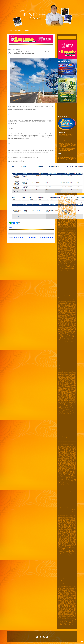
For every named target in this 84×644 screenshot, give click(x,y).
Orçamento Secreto (73, 494)
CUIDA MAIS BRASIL (71, 327)
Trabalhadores (74, 587)
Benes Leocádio (60, 319)
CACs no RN (63, 323)
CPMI (59, 327)
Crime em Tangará (66, 362)
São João (66, 208)
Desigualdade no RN (65, 373)
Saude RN (64, 182)
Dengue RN (70, 242)
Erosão (66, 393)
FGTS (66, 184)
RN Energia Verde (61, 544)
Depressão (59, 371)
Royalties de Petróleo (67, 562)
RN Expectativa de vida (71, 545)
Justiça (59, 222)
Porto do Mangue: (68, 528)
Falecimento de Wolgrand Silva (63, 398)
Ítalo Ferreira (66, 622)
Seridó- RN (70, 572)
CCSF (69, 323)
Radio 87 (68, 548)
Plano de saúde (67, 519)
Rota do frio (60, 561)
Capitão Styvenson (73, 331)
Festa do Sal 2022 (69, 406)
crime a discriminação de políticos (67, 610)
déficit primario (62, 612)
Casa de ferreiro (63, 338)
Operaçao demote (63, 483)
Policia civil (66, 177)
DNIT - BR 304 (67, 367)
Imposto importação (61, 427)
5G (64, 209)
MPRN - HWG (60, 450)
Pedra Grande (74, 261)
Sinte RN (59, 575)
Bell (75, 318)
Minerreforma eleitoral (67, 466)
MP (60, 448)
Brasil (69, 165)
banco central (62, 609)
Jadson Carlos (64, 433)
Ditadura (59, 377)
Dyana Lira (60, 199)
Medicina (72, 463)
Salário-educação (73, 566)
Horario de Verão (60, 424)
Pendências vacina (61, 513)
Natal (61, 160)
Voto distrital (61, 605)
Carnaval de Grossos (68, 334)
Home (10, 30)
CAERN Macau (69, 169)
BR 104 (70, 313)
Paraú (75, 507)
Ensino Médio (74, 392)
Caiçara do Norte (69, 212)
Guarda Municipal (66, 251)
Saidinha (67, 565)
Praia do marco (65, 530)
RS (66, 225)
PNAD (73, 501)
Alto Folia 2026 (65, 299)
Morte (75, 190)
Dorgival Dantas (63, 378)
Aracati (72, 302)
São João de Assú (69, 579)
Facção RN (60, 397)
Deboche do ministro (70, 368)
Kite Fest (74, 435)
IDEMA (59, 221)
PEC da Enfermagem (71, 260)
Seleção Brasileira (65, 570)
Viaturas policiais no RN (63, 601)
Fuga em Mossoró (70, 219)
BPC (67, 313)
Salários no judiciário (67, 567)
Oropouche (63, 494)
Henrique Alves (73, 184)
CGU (74, 323)
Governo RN (60, 176)
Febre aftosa (68, 200)
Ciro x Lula (71, 347)
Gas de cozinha (66, 415)
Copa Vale (62, 356)
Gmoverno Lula (60, 419)
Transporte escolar (65, 588)
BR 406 (75, 313)
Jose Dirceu (63, 434)
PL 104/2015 (68, 500)
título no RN (74, 620)
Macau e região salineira (69, 190)
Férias (62, 414)
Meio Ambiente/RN (63, 464)
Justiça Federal (60, 435)
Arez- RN (66, 303)
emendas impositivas (68, 612)
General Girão (74, 416)
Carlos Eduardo (67, 175)
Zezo (68, 607)
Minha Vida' (72, 466)
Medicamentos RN (68, 463)
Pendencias (70, 167)
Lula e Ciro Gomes (64, 445)
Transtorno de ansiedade (65, 589)
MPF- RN (74, 449)
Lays (64, 437)
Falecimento (74, 397)
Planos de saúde (69, 520)
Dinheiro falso (74, 375)
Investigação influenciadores (62, 431)
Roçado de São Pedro (61, 563)
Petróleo (68, 262)
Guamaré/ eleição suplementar (66, 422)
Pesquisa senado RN (70, 517)
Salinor (64, 566)
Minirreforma (66, 467)
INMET (72, 201)
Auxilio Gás (65, 210)
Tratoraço (70, 589)
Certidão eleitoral (64, 342)
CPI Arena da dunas (67, 234)
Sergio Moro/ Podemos (64, 572)
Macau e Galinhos (73, 457)
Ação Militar (60, 313)
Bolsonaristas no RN (73, 321)
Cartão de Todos (65, 337)
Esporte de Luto (70, 393)
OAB (72, 222)
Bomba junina (72, 322)
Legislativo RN (68, 437)
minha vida (60, 279)
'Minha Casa (60, 281)
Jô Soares (65, 435)
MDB (64, 222)
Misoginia (74, 468)
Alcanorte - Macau (65, 297)
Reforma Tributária (61, 192)
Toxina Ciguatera (68, 587)
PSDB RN (71, 173)
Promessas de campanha (72, 539)
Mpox (69, 204)
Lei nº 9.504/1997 (72, 441)
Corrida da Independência (69, 358)
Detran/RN (72, 243)
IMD (61, 252)
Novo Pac (59, 259)
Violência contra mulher (65, 603)
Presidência (60, 535)
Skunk (65, 576)
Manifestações (68, 459)
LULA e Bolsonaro (67, 436)
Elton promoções (62, 388)
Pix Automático (62, 519)
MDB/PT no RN (67, 255)
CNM (62, 175)
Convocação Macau (68, 355)
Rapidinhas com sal (70, 549)
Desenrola (69, 243)
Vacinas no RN (60, 595)
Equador (64, 393)
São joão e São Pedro (63, 580)
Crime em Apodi (70, 361)
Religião (69, 555)
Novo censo (74, 478)
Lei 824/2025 (72, 437)
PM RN (67, 501)
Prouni (75, 206)
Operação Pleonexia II (69, 490)
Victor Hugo (69, 601)
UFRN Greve (68, 591)
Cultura (72, 365)
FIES (62, 180)
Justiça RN (62, 253)
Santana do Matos (61, 227)
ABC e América (61, 289)
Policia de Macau (71, 522)
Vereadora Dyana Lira (69, 599)
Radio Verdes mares (73, 548)
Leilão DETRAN (64, 442)
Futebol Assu (71, 413)
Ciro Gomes (62, 239)
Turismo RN (60, 228)
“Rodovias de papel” (69, 625)
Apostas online (68, 302)
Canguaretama (66, 197)
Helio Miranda (73, 189)
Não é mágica (73, 481)
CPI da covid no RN (63, 235)
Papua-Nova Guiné (68, 506)
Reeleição (63, 266)
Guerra (70, 251)
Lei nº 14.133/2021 (66, 441)
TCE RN (59, 581)
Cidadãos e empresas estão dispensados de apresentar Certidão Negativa (67, 346)
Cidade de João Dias (68, 345)
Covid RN (63, 198)
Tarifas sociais (74, 582)
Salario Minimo (68, 192)
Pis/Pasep (62, 177)
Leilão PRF (74, 442)
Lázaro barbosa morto (71, 446)
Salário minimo (68, 566)
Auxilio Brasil (60, 178)
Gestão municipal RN (70, 417)
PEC (73, 496)
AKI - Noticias (66, 289)
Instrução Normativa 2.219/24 (63, 429)
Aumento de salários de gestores (71, 309)
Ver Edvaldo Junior (69, 598)
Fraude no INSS (69, 247)
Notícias (69, 181)
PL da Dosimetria (66, 205)
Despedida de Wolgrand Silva (69, 374)
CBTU (67, 323)
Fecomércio (65, 400)
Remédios (66, 226)
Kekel (68, 435)
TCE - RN (74, 580)
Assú (68, 162)
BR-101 (59, 314)
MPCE (68, 449)
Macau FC (65, 455)
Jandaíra (69, 221)
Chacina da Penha (70, 342)
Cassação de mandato (68, 339)
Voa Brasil (61, 209)
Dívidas (65, 379)
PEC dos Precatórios (65, 498)
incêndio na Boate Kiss (67, 614)
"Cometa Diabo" (63, 280)
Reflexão (72, 552)
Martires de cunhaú (66, 461)
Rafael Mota (72, 265)
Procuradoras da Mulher (68, 536)
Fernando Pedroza (70, 403)
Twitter (64, 591)
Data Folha (62, 242)
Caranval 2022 (63, 332)
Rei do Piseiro (65, 555)
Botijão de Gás (64, 211)
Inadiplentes (71, 427)
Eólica (65, 395)
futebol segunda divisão (64, 613)
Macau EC (60, 256)
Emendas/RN (60, 390)
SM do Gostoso (71, 564)
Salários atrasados (61, 567)
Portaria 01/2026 (66, 527)
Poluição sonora (60, 525)
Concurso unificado (73, 239)
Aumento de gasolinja (72, 308)
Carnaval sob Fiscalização (62, 336)
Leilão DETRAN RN (69, 442)
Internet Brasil (65, 221)
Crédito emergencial (68, 365)
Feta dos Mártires (65, 407)
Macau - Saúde (68, 454)
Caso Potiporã (62, 339)
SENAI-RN (63, 564)
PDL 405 (64, 496)
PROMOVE (72, 502)
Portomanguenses (61, 529)
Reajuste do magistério (72, 550)
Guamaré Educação (69, 421)
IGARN (69, 201)
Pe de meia (70, 261)
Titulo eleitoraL (60, 274)
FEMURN (59, 170)
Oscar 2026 (66, 495)
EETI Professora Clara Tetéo (64, 380)
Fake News (63, 397)
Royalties (62, 269)
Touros (72, 208)
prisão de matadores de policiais (67, 618)
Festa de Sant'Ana (70, 404)
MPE (75, 255)
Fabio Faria (74, 396)
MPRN (65, 157)
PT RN (62, 261)
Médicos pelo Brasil (66, 474)
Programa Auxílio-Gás (62, 537)
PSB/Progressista (63, 503)
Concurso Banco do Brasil (71, 349)
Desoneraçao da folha (61, 374)
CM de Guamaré (61, 163)
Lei (61, 222)
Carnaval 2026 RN (65, 333)
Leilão (66, 254)
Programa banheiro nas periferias (70, 538)
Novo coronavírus (61, 479)
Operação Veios (73, 491)
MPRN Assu (69, 450)
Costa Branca (60, 188)
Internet (69, 429)
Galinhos (66, 161)
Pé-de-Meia (62, 265)
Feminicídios (72, 247)
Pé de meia (66, 207)
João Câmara (73, 221)
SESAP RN (65, 171)
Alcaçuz (71, 209)
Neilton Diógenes (69, 476)
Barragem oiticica (63, 318)
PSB (72, 205)
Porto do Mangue (70, 206)
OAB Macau (70, 259)
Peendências (60, 512)
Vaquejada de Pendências (66, 597)
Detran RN (70, 168)
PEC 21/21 (67, 497)
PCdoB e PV (60, 496)
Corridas (64, 359)
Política (75, 191)
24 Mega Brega (62, 230)
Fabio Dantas (64, 247)
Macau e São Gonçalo (72, 256)
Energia (68, 172)
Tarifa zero (69, 582)
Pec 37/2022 (64, 511)
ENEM (69, 164)
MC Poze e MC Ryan (65, 447)
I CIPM (72, 424)
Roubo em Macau (64, 561)
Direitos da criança (73, 376)
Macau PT (63, 456)
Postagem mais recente (16, 238)
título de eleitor (69, 620)
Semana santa (65, 271)
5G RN (72, 230)
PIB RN (73, 499)
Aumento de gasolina (65, 308)
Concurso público (68, 352)
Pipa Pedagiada (71, 518)
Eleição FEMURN (73, 385)
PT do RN (71, 504)
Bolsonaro (70, 163)
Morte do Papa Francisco (65, 471)
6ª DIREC (70, 286)
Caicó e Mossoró (67, 328)
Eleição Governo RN (61, 386)
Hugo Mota (69, 424)
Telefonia (59, 584)
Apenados (74, 301)
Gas (63, 415)
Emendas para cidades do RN (70, 389)
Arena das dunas (61, 303)
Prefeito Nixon (71, 532)
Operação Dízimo (70, 486)
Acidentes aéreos (66, 294)
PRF (70, 205)
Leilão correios (60, 443)
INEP (75, 425)
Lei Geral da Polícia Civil (70, 440)
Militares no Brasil (61, 466)
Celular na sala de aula (62, 213)
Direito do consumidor (66, 376)
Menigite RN (68, 464)
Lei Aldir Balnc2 (68, 439)
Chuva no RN (70, 213)
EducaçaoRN (67, 382)
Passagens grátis (73, 509)
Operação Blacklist (66, 485)
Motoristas (71, 472)
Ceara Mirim (68, 340)
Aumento (74, 195)
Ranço (65, 549)
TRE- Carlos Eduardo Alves (70, 581)
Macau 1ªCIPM (60, 455)
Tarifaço (69, 208)
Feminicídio (68, 247)
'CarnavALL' (74, 280)
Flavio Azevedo (68, 409)
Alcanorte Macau (71, 297)
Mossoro (75, 257)
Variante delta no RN (70, 275)
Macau (11, 228)
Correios (59, 198)
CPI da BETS (69, 325)
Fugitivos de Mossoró (72, 412)
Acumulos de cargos (73, 294)
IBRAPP (59, 252)
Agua (59, 297)
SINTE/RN (70, 269)
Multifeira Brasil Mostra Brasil (62, 258)
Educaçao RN (60, 169)
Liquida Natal (70, 444)
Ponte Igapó (68, 526)
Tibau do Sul (74, 273)
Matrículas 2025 (72, 461)
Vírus (69, 605)
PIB (71, 499)
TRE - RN (64, 581)
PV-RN (61, 505)
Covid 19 (65, 188)
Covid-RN (65, 215)
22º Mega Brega (63, 283)
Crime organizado (70, 215)
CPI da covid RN (62, 326)
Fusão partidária (66, 413)
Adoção (59, 295)
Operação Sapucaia (67, 491)
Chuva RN (67, 343)
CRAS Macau (63, 212)
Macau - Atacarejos (73, 452)
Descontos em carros (67, 372)
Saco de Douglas (63, 565)
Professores (74, 536)
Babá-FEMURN (68, 314)
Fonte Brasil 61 (62, 410)
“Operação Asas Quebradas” (63, 624)
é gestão (62, 623)
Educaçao (74, 168)
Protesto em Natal (73, 540)
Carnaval (71, 178)
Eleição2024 (68, 387)
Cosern (75, 187)
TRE (69, 171)
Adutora (72, 295)
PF (67, 170)
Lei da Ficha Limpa (61, 254)
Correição (64, 358)
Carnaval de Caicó (68, 237)
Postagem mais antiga (46, 238)
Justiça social (72, 253)
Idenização (62, 426)
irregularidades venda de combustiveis (66, 615)
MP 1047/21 (71, 448)
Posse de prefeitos (67, 529)
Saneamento (67, 270)
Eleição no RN (71, 199)
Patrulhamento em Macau (70, 510)
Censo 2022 (67, 341)
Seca (70, 568)
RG (75, 543)
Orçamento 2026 (67, 494)
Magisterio (59, 257)
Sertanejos (74, 572)
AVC (63, 291)
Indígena (61, 428)
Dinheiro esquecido (68, 375)
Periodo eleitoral (60, 514)
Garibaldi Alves (63, 248)
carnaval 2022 (71, 194)
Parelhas (59, 508)
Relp (72, 555)
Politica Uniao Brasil (69, 523)
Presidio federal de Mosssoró (71, 534)
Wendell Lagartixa (61, 606)
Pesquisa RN (64, 191)
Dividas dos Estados (67, 377)
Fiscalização (74, 408)
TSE (59, 164)
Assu (59, 172)
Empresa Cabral (65, 390)
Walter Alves (69, 277)
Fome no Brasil (63, 219)
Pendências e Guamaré (71, 512)
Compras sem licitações (62, 349)
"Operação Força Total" (69, 229)
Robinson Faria (60, 560)
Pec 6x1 (67, 511)
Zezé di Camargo (72, 607)
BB (73, 210)
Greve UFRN (68, 189)
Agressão (69, 296)
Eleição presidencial (63, 387)
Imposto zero (66, 427)
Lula (67, 167)
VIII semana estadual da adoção (64, 593)
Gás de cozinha (69, 180)
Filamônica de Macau (72, 407)
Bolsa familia (67, 321)
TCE (68, 171)
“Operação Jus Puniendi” (62, 625)
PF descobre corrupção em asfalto (64, 499)
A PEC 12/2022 (66, 288)
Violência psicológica (61, 603)
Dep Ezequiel (65, 179)
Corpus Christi (60, 358)
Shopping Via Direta (63, 573)
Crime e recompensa (64, 361)
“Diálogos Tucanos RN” (67, 623)
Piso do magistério (70, 191)
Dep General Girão (73, 370)
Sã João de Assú (72, 577)
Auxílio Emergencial (69, 232)
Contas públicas (73, 354)
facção (59, 613)
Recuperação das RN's (62, 551)
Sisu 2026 (62, 575)
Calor (59, 237)
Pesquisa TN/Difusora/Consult (67, 516)
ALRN (68, 159)
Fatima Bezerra (62, 200)
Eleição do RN (71, 386)
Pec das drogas (71, 511)
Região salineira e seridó (71, 554)
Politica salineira (63, 524)
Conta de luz (70, 214)
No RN (63, 477)
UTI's (64, 592)
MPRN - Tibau (65, 450)
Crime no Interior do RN (62, 363)
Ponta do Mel (64, 526)
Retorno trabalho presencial (62, 558)
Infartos (67, 428)
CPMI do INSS (69, 235)
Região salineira (65, 168)
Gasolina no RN (73, 200)
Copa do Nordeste (61, 357)
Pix (74, 165)
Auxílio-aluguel (64, 312)
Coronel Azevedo (73, 357)
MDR (68, 203)
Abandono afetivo (66, 291)
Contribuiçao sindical (61, 355)
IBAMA (66, 201)
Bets (61, 233)
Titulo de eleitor (61, 194)
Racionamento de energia (62, 548)
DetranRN (64, 172)
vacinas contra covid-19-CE (62, 621)
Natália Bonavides (63, 476)
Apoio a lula (60, 302)
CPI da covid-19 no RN (69, 326)
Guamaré (65, 156)
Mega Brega (60, 204)
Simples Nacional (71, 574)
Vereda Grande (65, 600)
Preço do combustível (66, 535)
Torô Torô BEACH (68, 586)
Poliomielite (71, 263)
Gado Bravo (74, 414)
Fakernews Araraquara (69, 397)
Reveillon (74, 558)
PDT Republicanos (69, 496)
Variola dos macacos (67, 228)
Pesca (64, 514)
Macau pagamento (68, 458)
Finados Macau (63, 408)
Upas (75, 592)
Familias (67, 399)
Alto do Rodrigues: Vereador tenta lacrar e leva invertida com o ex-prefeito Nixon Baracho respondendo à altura (67, 150)
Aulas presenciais (61, 307)
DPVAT (71, 367)
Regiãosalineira (60, 555)
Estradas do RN (62, 394)
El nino (62, 385)
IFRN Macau (60, 167)
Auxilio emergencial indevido (68, 310)
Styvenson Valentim (61, 577)
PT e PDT (63, 223)
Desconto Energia (61, 372)
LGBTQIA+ (62, 436)
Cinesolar (68, 347)
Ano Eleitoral (62, 301)
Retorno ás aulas (70, 558)
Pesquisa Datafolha (72, 224)
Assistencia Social (73, 305)
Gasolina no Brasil (68, 416)
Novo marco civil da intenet (66, 480)
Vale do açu (60, 597)
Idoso (72, 426)
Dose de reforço (70, 378)
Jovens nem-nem (67, 434)
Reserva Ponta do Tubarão (64, 268)
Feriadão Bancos (64, 403)
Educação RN (73, 164)
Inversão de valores (72, 430)
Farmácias (61, 400)
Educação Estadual (73, 382)
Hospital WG (65, 424)
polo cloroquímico (64, 279)
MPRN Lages (71, 451)
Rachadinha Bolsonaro (72, 547)
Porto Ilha (74, 527)
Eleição (75, 188)
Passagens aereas (73, 508)
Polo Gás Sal (68, 524)
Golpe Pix (67, 419)
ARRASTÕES (60, 291)
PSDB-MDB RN (64, 504)
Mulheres (74, 472)
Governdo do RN (68, 250)
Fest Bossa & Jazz (64, 404)
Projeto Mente (60, 539)
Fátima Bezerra (73, 172)
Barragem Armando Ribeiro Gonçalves (65, 196)
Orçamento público (61, 495)
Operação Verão (61, 492)
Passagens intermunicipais (62, 510)
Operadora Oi (71, 482)
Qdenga (63, 543)
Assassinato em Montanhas (71, 304)
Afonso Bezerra (66, 160)
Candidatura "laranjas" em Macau (68, 330)
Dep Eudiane (66, 370)
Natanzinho (74, 475)
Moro (75, 469)
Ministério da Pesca (70, 468)
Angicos (71, 195)
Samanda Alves (63, 270)
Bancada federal (73, 315)
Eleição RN (74, 170)
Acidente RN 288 (70, 292)
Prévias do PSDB (67, 542)
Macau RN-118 (71, 456)
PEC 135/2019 (63, 497)
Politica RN (62, 164)
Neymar (75, 476)
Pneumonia (74, 520)
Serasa (67, 272)
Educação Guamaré (61, 383)
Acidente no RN (60, 294)
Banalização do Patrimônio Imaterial (64, 315)
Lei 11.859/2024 (72, 438)
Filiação (59, 408)
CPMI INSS (62, 327)
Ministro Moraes (71, 467)
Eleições (72, 387)
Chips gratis (63, 343)
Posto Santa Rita (73, 529)
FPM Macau (64, 170)
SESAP (67, 269)
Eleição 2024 (60, 189)
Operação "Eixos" (66, 484)
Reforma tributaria (66, 553)
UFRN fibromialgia (73, 591)
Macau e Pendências (61, 458)
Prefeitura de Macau (66, 532)
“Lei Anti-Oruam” (73, 623)
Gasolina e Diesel (61, 416)
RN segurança (67, 265)
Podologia (65, 206)
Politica (64, 174)
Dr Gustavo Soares (61, 244)
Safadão (75, 269)
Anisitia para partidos (70, 300)
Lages (75, 253)
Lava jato (71, 436)
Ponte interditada (60, 527)
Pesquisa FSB (62, 515)
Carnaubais (74, 162)
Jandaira (66, 181)
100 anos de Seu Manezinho (68, 281)
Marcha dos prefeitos (68, 461)
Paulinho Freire (68, 223)
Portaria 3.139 (71, 527)
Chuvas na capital (64, 344)
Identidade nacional (67, 426)
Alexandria (63, 298)
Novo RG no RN (70, 478)
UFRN (75, 171)
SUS (69, 177)
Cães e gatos (64, 366)
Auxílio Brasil (69, 210)
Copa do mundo (67, 357)
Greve (59, 173)
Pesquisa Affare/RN (68, 514)
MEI (58, 448)
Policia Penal (62, 522)
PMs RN (59, 261)
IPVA (61, 221)
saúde (66, 164)
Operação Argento (73, 484)
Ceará (75, 178)
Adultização (69, 295)
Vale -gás (71, 596)
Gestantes (65, 417)
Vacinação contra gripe (67, 595)
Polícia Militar (74, 525)
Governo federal (61, 201)
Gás (63, 423)
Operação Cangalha (73, 485)
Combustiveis (60, 179)
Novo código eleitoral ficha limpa (69, 479)
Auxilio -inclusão (60, 310)
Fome (59, 410)
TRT (75, 581)
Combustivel (71, 187)
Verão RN (70, 600)
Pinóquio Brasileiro (64, 518)
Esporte (64, 189)
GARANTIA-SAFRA (66, 414)
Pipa (68, 518)
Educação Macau (71, 244)
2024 (67, 282)
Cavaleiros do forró (62, 340)
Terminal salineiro (62, 585)
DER (73, 241)
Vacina (61, 275)
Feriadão (59, 403)
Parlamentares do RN (65, 508)
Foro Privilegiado (67, 410)
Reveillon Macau (61, 559)
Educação (60, 161)
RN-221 (59, 547)
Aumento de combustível (69, 210)
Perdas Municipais (73, 513)
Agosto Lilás (65, 296)
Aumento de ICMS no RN (68, 307)
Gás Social (66, 423)
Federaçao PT (70, 400)
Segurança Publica (64, 569)
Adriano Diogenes (63, 295)
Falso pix (69, 398)
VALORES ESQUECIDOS (68, 274)
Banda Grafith (66, 178)
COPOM (75, 324)
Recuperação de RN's (70, 551)
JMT (58, 433)
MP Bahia (74, 448)
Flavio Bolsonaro (73, 409)
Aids (61, 297)
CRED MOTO (66, 327)
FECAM (70, 395)
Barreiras (67, 318)
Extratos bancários (61, 395)
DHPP (62, 367)
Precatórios (71, 264)
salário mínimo (70, 279)
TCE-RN (62, 273)
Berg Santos (71, 319)
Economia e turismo (66, 381)
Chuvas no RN (61, 165)
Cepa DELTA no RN (73, 341)
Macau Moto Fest (65, 256)
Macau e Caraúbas (66, 457)
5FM (68, 286)
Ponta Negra (60, 526)
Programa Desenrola (61, 538)
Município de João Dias (68, 473)
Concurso (74, 197)
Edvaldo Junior (65, 199)
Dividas (62, 377)
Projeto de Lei (65, 539)
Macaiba (74, 203)
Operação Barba (60, 485)
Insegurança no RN (66, 176)
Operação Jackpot (67, 488)
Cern (71, 238)
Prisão (67, 174)
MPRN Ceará (74, 450)
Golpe (64, 419)
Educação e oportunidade (62, 384)
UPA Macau (60, 592)
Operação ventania (65, 493)
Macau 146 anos (73, 454)
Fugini (67, 412)
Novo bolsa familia (64, 259)
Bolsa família (62, 187)
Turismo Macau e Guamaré (72, 590)
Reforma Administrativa (69, 266)
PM (65, 501)
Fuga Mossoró (74, 247)
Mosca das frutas (65, 472)
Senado (68, 271)
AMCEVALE (64, 186)
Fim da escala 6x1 (63, 247)
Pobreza (59, 521)
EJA (70, 380)
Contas (69, 354)
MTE (69, 452)
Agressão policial (73, 296)
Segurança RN (71, 174)
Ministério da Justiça (63, 468)
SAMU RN (74, 563)
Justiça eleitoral (67, 253)
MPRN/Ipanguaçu (63, 452)
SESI (66, 564)
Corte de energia (69, 240)
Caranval (59, 332)
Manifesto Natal (73, 459)
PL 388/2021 (73, 500)
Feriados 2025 (73, 402)
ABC (73, 288)
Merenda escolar (65, 204)
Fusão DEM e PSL (61, 413)
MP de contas (65, 449)
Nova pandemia (60, 478)
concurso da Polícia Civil (69, 609)
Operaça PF (74, 259)
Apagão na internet (70, 301)
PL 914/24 (63, 501)
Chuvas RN (74, 169)
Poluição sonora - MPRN (67, 525)
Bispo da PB (63, 321)
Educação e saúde (69, 384)
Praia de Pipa (60, 530)
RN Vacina (62, 546)
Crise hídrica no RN (69, 364)
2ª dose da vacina (66, 285)
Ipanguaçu (62, 181)
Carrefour (67, 336)
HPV (72, 423)
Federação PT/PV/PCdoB (64, 401)
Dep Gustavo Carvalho (63, 243)
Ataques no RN (60, 306)
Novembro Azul (74, 258)
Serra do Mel (63, 193)
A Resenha (70, 288)
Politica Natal (63, 523)
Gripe (61, 421)
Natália (59, 476)
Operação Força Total (72, 487)
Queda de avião (67, 543)
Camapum (67, 329)
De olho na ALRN (64, 368)
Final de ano (67, 408)
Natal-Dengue (70, 475)
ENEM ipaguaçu (73, 380)
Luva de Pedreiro (64, 446)
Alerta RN (59, 298)
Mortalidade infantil (61, 470)
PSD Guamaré (70, 503)
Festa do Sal (64, 406)
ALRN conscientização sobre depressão (67, 290)
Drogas (63, 379)
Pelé (59, 262)
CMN (59, 324)
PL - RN (64, 500)
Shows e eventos (62, 574)
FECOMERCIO (74, 395)
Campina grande (60, 330)
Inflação (70, 428)
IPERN (59, 426)
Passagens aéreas (61, 509)
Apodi (75, 177)
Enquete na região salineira (67, 392)
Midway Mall (69, 465)
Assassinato (72, 186)
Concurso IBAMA (61, 350)
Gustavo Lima (60, 423)
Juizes (75, 434)
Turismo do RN (60, 591)
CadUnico (62, 328)
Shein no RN (71, 272)
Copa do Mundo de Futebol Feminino (70, 356)
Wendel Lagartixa (71, 185)
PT (62, 171)
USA (62, 592)
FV (61, 247)
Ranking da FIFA (61, 549)
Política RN (62, 264)
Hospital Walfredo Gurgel (72, 220)
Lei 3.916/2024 (63, 439)
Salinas (59, 270)
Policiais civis (67, 263)
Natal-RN (74, 163)
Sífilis (68, 580)
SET (67, 564)
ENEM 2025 (66, 244)
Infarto (64, 428)
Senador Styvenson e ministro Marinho (66, 571)
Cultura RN (65, 241)
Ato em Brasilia (73, 306)
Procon (62, 536)
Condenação (74, 352)
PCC (75, 495)
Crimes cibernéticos (69, 363)
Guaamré (63, 421)
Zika (72, 277)
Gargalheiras (60, 415)
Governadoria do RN (62, 250)
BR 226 (72, 313)
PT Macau (72, 176)
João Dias (72, 434)
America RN (64, 300)
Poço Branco (66, 264)
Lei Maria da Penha (68, 202)
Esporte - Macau (71, 245)
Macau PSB (60, 456)
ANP (60, 231)
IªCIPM (67, 432)
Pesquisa (62, 206)
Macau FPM (69, 455)
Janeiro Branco (68, 433)
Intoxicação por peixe (65, 430)
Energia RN (60, 392)
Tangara (65, 582)
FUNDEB (65, 180)
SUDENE (74, 226)
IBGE (59, 171)
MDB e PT (65, 203)
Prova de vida (60, 207)
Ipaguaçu (68, 431)
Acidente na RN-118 (73, 293)
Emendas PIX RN (67, 388)
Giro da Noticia (73, 418)
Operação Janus (73, 488)
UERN (75, 174)
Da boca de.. (74, 367)
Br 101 (60, 234)
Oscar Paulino (70, 495)
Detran (75, 198)
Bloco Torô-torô (69, 233)
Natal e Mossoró (64, 475)
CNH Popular (62, 324)
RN (66, 159)
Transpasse (60, 588)
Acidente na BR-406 (66, 293)
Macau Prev (67, 456)
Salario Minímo (60, 566)
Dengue (66, 165)
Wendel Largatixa (73, 605)
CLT (75, 323)
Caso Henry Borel (69, 338)
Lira (73, 444)
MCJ (62, 203)
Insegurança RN (65, 252)
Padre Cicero (69, 505)
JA (69, 432)
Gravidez (61, 420)
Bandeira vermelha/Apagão (62, 316)
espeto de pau (74, 612)
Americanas (66, 231)
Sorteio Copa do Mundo (72, 576)
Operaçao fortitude (69, 483)
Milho (72, 465)
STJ (72, 269)
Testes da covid (72, 585)
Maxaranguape (62, 463)
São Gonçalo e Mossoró (64, 578)
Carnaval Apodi (71, 333)
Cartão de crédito (70, 337)
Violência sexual (67, 603)
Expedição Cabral (73, 394)
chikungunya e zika (67, 278)
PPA (64, 502)
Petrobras (64, 169)
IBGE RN (59, 185)
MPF (65, 173)
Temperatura (63, 584)
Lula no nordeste (71, 445)
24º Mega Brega (70, 284)
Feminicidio (70, 401)
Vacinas (75, 594)
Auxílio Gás (71, 311)
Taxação (63, 583)
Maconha (73, 458)
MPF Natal (71, 203)
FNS (64, 396)
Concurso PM (60, 351)
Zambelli (75, 606)
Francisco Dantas (63, 411)
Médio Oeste (72, 474)
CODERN (66, 324)
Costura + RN (62, 360)
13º (63, 195)
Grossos (59, 251)
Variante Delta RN (73, 597)
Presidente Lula (64, 534)
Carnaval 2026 (60, 333)
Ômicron (59, 175)
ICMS (72, 165)
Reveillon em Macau (67, 559)
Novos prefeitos (60, 481)
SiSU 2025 (66, 574)
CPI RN (67, 187)
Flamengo (59, 409)
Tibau (71, 273)
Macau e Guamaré (65, 185)
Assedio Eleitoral (60, 305)
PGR (75, 260)
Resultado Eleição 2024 (62, 557)
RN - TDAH (68, 544)
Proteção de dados (61, 541)
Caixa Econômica (73, 236)
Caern (63, 161)
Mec (61, 171)
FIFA (62, 396)
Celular (72, 237)
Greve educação (73, 250)
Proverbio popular (61, 542)
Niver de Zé (60, 477)
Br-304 (73, 196)
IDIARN (59, 190)
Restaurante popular (72, 556)
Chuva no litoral (71, 343)
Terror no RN (67, 585)
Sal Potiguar (74, 565)
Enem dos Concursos (72, 390)
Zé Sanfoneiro (63, 608)
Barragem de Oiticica (66, 317)
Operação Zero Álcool (68, 492)
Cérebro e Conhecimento (70, 366)
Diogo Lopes (60, 376)
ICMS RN (62, 173)
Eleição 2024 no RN (67, 385)
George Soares (67, 248)
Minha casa (71, 257)
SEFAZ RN (60, 564)
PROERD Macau (68, 502)
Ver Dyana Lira (70, 276)
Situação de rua (60, 576)
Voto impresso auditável (63, 277)
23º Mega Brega (64, 284)
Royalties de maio (73, 562)
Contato (27, 30)
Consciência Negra (68, 353)
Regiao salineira (63, 554)
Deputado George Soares (72, 371)
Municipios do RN (61, 473)
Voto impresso (66, 605)
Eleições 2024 (62, 245)
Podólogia (67, 521)
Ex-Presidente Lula (67, 394)
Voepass (72, 603)
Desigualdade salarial (72, 373)
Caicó (61, 172)
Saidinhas (70, 565)
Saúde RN (72, 177)
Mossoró (74, 160)
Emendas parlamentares (68, 218)
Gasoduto (70, 415)
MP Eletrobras (60, 449)
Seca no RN (71, 270)
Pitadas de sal (73, 262)
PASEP (73, 495)
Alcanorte (68, 186)
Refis (69, 552)
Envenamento (60, 393)
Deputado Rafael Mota (69, 198)
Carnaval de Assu (62, 334)
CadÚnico (68, 236)
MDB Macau (74, 447)
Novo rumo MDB (73, 480)
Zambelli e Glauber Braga (62, 607)
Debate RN (66, 242)
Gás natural (69, 423)
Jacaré (60, 433)
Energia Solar (66, 245)
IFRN (66, 163)
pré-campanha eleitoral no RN (66, 619)
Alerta (75, 297)
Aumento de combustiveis (62, 232)
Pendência (64, 512)
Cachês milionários (63, 236)
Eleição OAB (66, 386)
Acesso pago (65, 292)
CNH (65, 187)
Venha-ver (66, 276)
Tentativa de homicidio (69, 584)
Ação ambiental (64, 313)
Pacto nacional (65, 261)
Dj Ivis (71, 377)
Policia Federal (71, 521)
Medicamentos (68, 222)
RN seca (75, 546)
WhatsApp (65, 606)
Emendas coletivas (73, 388)
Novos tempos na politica (67, 481)
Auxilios (68, 311)
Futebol (59, 248)
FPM (71, 160)
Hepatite (75, 423)
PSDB (67, 173)
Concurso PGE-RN (73, 350)
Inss (66, 162)
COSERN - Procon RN (61, 325)
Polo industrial (74, 524)
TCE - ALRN (71, 580)
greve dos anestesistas (72, 613)
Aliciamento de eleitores (69, 298)
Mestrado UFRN (73, 464)
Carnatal (74, 212)
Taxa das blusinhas (67, 273)
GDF (71, 414)
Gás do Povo (74, 251)
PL (62, 500)
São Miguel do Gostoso (69, 193)
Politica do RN (62, 162)
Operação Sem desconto (62, 260)
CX (63, 197)
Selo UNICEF (71, 570)
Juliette (62, 202)
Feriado (69, 402)
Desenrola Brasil (70, 188)
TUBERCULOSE (60, 582)
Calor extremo (62, 329)
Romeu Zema (74, 560)
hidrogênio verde (60, 614)
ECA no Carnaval (70, 379)
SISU (64, 208)
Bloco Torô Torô (64, 233)
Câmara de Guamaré (64, 216)
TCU (61, 581)
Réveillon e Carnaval (69, 563)
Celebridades (62, 341)
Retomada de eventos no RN (71, 557)
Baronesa (70, 316)
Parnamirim (70, 170)
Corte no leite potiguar (70, 359)
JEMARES (72, 432)
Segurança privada (70, 569)
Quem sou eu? (18, 30)
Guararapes (74, 422)
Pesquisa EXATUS (61, 225)
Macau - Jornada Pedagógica (62, 453)
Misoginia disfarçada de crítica (63, 469)
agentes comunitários (69, 608)
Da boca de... (61, 138)
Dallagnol (59, 368)
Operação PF (63, 490)
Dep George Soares (65, 217)
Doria (66, 378)
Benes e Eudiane (66, 319)
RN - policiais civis (73, 544)
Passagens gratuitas (67, 509)
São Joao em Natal (71, 578)
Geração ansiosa (60, 417)
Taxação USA (67, 583)
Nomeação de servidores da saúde (70, 477)
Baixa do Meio (74, 314)
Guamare (62, 251)
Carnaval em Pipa (73, 335)
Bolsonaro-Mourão (66, 322)
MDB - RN (70, 447)
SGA (61, 182)
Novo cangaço (60, 205)
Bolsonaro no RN (61, 322)
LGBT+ (59, 436)
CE (61, 197)
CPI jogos (74, 326)
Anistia (75, 300)
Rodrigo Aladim (71, 268)
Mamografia (63, 459)
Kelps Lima (63, 190)
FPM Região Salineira (69, 396)
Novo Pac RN (65, 478)
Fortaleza (71, 410)
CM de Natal (69, 211)
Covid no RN (74, 240)
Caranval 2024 (68, 332)
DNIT (64, 367)
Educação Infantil (67, 383)
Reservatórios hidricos (65, 556)
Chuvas (71, 197)
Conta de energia (64, 240)
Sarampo (67, 227)
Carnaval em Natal (66, 335)
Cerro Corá (60, 342)
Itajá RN (69, 252)
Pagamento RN (73, 505)
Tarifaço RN (60, 583)
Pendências (70, 156)
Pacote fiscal (64, 505)
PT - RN (68, 504)
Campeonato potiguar (72, 329)
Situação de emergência (70, 182)
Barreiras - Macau (72, 318)
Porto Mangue (60, 528)
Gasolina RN (74, 415)
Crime (75, 166)
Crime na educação (73, 362)
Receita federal (69, 225)
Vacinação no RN (60, 596)
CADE (62, 234)
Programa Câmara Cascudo (71, 537)
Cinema (65, 347)
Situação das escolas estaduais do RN (70, 575)
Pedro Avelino (73, 223)
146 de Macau (64, 282)
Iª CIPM (72, 252)
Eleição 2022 (65, 166)
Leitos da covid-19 (66, 443)
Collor (65, 348)
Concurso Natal (67, 350)
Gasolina (69, 184)
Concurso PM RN (65, 351)
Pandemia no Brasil (61, 506)
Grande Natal (63, 220)
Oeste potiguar (66, 482)
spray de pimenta (64, 620)
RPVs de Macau (64, 547)
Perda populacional (67, 513)
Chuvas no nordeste (61, 345)
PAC (67, 260)
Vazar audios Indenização (62, 598)
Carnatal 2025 (62, 237)
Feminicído (63, 402)
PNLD (61, 502)
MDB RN (63, 255)
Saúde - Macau (66, 568)
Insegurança (74, 428)
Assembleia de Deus (67, 305)
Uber (66, 592)
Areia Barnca (74, 231)
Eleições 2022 (73, 175)
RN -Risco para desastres (62, 545)
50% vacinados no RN (64, 286)
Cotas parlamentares (68, 360)
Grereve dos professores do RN (68, 420)
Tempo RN (71, 227)
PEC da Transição (71, 497)
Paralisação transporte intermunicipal (68, 507)
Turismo (75, 227)
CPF (66, 325)
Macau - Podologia (62, 454)
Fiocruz (71, 408)
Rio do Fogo (74, 559)
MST (67, 452)
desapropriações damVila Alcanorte (67, 611)
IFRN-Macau (67, 425)
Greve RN (65, 167)
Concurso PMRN (70, 351)
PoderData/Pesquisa (61, 263)
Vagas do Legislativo (67, 596)
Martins (61, 461)
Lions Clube (66, 444)
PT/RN (73, 504)
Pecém (75, 511)
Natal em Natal (73, 204)
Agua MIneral (67, 209)
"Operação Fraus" (69, 280)
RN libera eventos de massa (69, 546)
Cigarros (62, 347)
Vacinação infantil (73, 595)
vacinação (63, 229)
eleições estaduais (73, 278)
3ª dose (71, 285)
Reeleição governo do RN (64, 552)
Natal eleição (69, 258)
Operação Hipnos (61, 488)
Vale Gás (74, 596)
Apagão (65, 301)
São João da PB (63, 579)
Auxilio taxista (63, 311)
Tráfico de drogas (64, 590)
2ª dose (62, 285)
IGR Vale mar (72, 425)
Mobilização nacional (71, 469)
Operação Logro (60, 489)
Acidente (62, 231)
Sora (67, 576)
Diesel (75, 243)
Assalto (59, 304)
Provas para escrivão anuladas (71, 541)
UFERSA (72, 171)
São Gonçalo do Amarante (71, 183)
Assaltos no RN (63, 304)
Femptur (66, 402)
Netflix (72, 476)
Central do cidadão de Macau (65, 238)
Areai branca (70, 231)
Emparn (64, 184)
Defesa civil (61, 370)
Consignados (74, 353)
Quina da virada (72, 543)
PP (63, 502)
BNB (74, 232)
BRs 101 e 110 (63, 314)
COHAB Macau (70, 324)
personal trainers (71, 617)
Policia (72, 181)
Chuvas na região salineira (72, 344)
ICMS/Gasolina (62, 425)
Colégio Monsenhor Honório (71, 348)
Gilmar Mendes (68, 418)
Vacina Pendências (64, 594)
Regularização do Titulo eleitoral (68, 267)
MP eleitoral (72, 255)
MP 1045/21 (62, 448)
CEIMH (71, 323)
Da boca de (71, 216)
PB (74, 222)
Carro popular (71, 336)
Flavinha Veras (63, 409)
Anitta (59, 301)
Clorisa (62, 348)
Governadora (71, 419)
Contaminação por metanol (62, 354)
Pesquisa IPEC (63, 262)
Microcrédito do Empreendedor (63, 465)
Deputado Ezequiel (72, 217)
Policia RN (66, 522)
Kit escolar (71, 435)
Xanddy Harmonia (70, 606)
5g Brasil (67, 195)
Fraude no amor (63, 412)
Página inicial (31, 238)
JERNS (75, 432)
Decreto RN (67, 369)
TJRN (75, 193)
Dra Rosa (60, 379)
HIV (66, 220)
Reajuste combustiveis (65, 550)
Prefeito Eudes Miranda (65, 532)
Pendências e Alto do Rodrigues (63, 224)
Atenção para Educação (67, 306)
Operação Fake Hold (65, 487)
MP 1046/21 (67, 448)
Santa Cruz (72, 567)
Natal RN (59, 191)
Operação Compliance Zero (62, 486)
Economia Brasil (61, 218)
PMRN (70, 501)
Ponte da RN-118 (73, 526)
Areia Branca (70, 157)
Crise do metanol (60, 241)
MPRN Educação (60, 451)
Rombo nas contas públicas (67, 560)
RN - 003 (65, 544)
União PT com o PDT (71, 592)
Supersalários (66, 577)
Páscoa (71, 542)
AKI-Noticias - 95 (71, 289)
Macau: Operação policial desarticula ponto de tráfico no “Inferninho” (67, 141)
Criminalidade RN (62, 364)
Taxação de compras (73, 583)
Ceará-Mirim (60, 184)
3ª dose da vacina (68, 230)
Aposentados (64, 302)
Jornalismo (73, 433)
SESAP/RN (70, 226)
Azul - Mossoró (74, 312)
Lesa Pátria (72, 443)
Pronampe (59, 540)
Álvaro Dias (62, 622)
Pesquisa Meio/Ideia (69, 515)
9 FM (62, 288)
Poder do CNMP (63, 521)
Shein (59, 573)
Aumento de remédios (61, 309)
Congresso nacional (61, 353)
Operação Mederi (66, 489)
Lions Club (62, 444)
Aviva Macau (69, 312)
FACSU (67, 395)
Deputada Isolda (64, 371)
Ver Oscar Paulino (63, 599)
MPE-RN (71, 449)
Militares (75, 465)
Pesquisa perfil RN (63, 517)
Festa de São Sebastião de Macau (67, 405)
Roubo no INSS (70, 561)
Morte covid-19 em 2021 (68, 470)
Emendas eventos (61, 389)
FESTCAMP (60, 396)
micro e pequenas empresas (67, 616)
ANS (75, 290)
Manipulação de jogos (61, 461)
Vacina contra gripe (70, 594)
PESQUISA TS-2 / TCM (72, 498)
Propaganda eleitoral (65, 540)
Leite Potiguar (69, 254)
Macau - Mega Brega (70, 453)
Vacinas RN (64, 275)
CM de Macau (70, 166)
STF (70, 162)
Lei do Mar (61, 441)
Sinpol (75, 574)
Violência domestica (73, 603)
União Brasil (66, 194)
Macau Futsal (74, 455)
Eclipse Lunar (60, 381)
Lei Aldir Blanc (73, 439)
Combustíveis (67, 239)
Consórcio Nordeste (64, 214)
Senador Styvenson (63, 272)
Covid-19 (70, 161)
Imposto (75, 426)
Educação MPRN (73, 383)
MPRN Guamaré (66, 451)
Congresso (59, 240)
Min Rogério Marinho (65, 257)
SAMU (65, 269)
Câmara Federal (70, 241)
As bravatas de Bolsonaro (72, 303)
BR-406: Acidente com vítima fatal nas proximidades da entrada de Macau (66, 135)
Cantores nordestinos (67, 331)
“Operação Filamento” (72, 624)
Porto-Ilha (74, 528)
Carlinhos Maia (74, 332)
